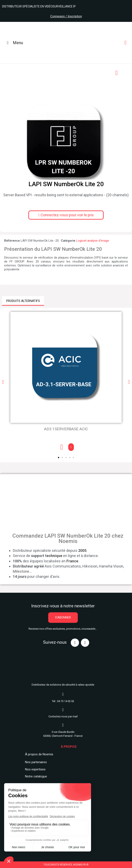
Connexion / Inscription (66, 16)
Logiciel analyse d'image (93, 241)
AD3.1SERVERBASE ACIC (66, 429)
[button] (66, 215)
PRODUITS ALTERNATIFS (23, 301)
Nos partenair (34, 762)
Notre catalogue (36, 776)
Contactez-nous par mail (63, 716)
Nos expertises (35, 769)
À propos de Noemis (39, 754)
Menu (14, 43)
